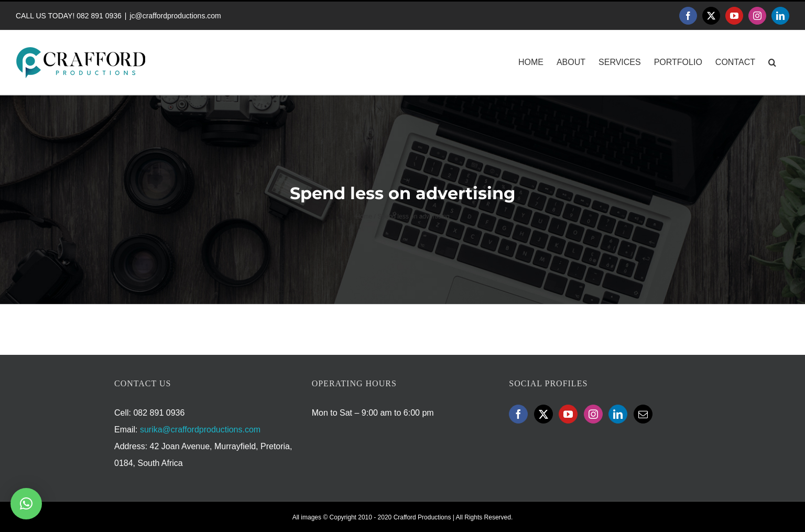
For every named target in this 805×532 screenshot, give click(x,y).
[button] (772, 62)
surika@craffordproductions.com (200, 430)
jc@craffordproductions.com (175, 16)
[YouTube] (568, 414)
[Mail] (643, 414)
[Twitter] (543, 414)
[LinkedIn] (618, 414)
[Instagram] (593, 414)
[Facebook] (518, 414)
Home (364, 216)
